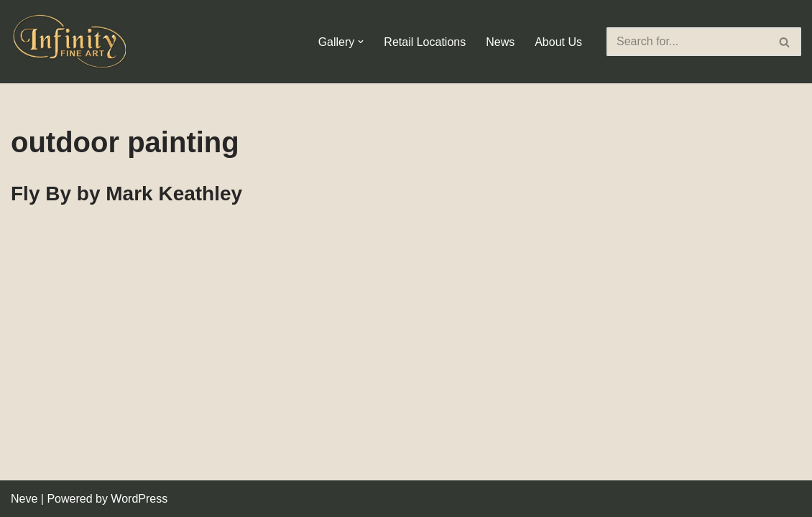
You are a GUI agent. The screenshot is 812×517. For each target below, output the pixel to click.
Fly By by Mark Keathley (126, 194)
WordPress (139, 499)
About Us (558, 42)
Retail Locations (425, 42)
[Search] (688, 42)
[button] (361, 42)
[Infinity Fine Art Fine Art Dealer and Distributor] (72, 42)
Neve (24, 499)
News (500, 42)
